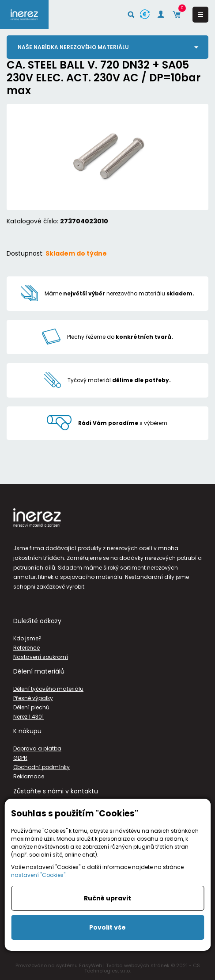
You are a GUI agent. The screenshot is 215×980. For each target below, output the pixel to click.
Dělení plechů (31, 707)
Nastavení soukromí (41, 657)
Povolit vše (107, 927)
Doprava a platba (37, 748)
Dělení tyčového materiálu (48, 689)
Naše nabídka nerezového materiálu (73, 47)
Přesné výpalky (33, 698)
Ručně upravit (107, 898)
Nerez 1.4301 (28, 717)
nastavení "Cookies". (39, 875)
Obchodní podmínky (41, 767)
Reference (26, 648)
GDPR (20, 758)
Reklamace (29, 776)
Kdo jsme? (27, 638)
